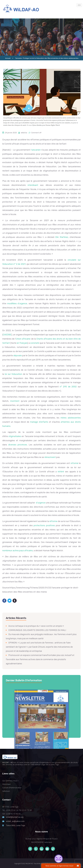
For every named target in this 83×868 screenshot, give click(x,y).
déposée (18, 356)
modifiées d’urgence (17, 304)
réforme (53, 521)
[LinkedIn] (42, 849)
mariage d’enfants (39, 422)
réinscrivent (50, 457)
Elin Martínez (62, 237)
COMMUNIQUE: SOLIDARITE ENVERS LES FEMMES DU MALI (37, 630)
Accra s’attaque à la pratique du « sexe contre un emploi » (36, 626)
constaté (35, 343)
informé (75, 463)
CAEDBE (7, 335)
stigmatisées (15, 436)
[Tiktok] (53, 849)
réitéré (61, 472)
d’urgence (40, 503)
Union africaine (23, 339)
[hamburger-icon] (79, 5)
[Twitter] (36, 849)
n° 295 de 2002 (68, 387)
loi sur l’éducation (13, 374)
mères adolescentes (71, 418)
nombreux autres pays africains (17, 551)
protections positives (44, 525)
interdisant (33, 185)
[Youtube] (47, 849)
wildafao (24, 133)
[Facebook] (30, 849)
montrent (15, 401)
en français (22, 343)
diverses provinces (18, 445)
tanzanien (36, 150)
